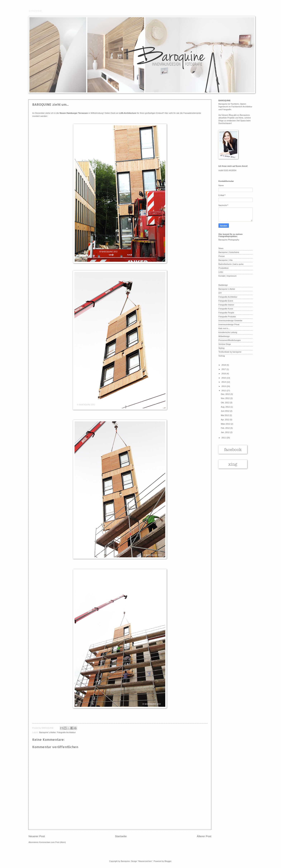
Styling (221, 348)
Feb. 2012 (226, 428)
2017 (224, 369)
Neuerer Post (37, 836)
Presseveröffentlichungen (230, 340)
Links (221, 272)
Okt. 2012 (225, 403)
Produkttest (223, 268)
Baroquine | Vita (225, 260)
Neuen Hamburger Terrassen (74, 113)
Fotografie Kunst (226, 309)
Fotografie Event (226, 301)
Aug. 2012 (226, 407)
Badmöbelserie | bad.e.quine (231, 264)
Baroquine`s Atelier (48, 732)
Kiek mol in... (224, 328)
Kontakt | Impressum (228, 276)
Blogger (168, 861)
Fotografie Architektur (66, 732)
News (221, 248)
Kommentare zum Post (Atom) (53, 842)
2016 (224, 374)
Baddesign (223, 285)
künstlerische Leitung (228, 332)
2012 (224, 391)
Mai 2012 (225, 415)
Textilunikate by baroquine (230, 352)
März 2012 (226, 424)
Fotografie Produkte (227, 317)
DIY (220, 293)
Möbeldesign (224, 336)
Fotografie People (226, 313)
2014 (224, 382)
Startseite (121, 836)
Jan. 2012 (225, 432)
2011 (224, 438)
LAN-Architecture (128, 113)
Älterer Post (204, 836)
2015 (224, 378)
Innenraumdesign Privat (229, 324)
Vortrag (222, 356)
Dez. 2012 (226, 394)
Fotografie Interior (226, 305)
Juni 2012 (225, 411)
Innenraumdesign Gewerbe (230, 321)
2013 (224, 386)
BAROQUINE (35, 11)
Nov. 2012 (226, 398)
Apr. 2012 (225, 420)
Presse (222, 256)
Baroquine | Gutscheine (229, 252)
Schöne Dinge (225, 344)
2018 (224, 365)
